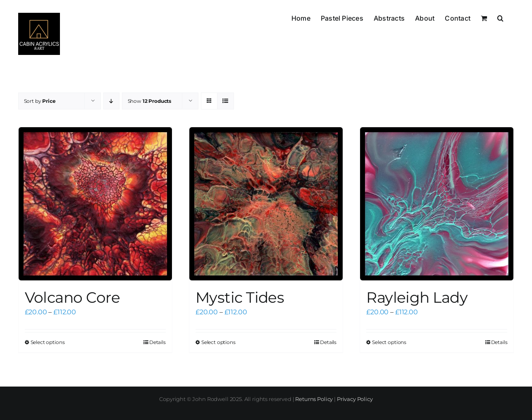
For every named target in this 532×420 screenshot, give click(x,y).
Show (150, 101)
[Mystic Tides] (266, 204)
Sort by (40, 101)
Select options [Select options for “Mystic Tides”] (218, 342)
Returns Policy (314, 399)
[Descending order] (111, 101)
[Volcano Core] (95, 204)
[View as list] (225, 101)
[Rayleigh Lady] (437, 204)
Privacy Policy (355, 399)
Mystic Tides (240, 297)
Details (157, 342)
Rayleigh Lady (417, 297)
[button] (500, 17)
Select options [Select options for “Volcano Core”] (48, 342)
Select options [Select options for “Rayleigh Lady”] (389, 342)
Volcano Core (73, 297)
